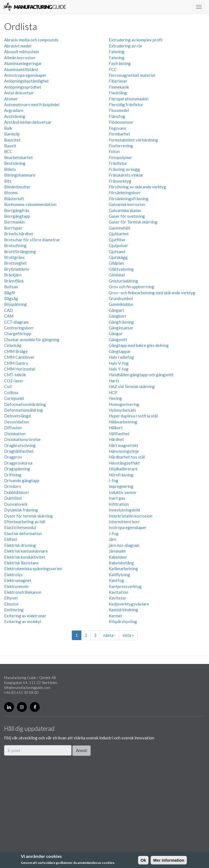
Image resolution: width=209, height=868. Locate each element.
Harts (114, 381)
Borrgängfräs (17, 210)
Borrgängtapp (17, 216)
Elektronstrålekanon (23, 592)
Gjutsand (117, 251)
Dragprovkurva (18, 463)
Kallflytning (119, 575)
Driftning (13, 475)
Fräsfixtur (118, 163)
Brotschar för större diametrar (32, 240)
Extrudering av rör (126, 46)
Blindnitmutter (17, 187)
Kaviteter (118, 598)
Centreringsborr (19, 328)
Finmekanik (119, 87)
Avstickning (15, 116)
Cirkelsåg (13, 345)
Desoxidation (17, 422)
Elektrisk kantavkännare (26, 551)
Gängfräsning (121, 322)
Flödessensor (121, 122)
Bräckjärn (13, 275)
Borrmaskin (15, 222)
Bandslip (12, 134)
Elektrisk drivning (20, 545)
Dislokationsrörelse (22, 439)
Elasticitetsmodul (20, 527)
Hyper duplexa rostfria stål (133, 416)
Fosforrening (121, 146)
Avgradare (14, 110)
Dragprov (13, 457)
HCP (113, 392)
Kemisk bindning (123, 610)
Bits (8, 181)
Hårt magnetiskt (124, 445)
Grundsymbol (121, 298)
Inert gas (117, 498)
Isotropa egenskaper (128, 527)
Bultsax (11, 287)
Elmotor (12, 604)
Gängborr (118, 316)
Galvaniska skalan (125, 210)
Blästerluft (14, 199)
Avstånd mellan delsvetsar (28, 122)
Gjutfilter (117, 240)
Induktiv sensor (123, 492)
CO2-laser (14, 381)
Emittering (14, 610)
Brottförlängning (20, 251)
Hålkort (116, 428)
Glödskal (117, 275)
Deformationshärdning (25, 404)
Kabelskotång (121, 563)
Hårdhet (116, 439)
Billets (10, 169)
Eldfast (11, 539)
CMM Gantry (16, 363)
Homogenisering (124, 404)
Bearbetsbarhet (18, 157)
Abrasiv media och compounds (31, 40)
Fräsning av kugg (124, 169)
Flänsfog (117, 116)
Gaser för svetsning (127, 216)
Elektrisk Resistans (21, 563)
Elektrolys (13, 575)
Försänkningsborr (125, 193)
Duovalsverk (16, 504)
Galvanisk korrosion (127, 204)
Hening (115, 398)
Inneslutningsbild (124, 510)
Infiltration (119, 504)
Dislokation (15, 434)
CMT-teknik (15, 375)
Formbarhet (119, 134)
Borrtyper (13, 228)
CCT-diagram (16, 322)
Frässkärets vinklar (126, 175)
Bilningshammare (20, 175)
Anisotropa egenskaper (25, 75)
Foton (114, 151)
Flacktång (118, 93)
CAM (9, 316)
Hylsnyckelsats (122, 410)
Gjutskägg (118, 257)
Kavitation (118, 592)
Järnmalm (117, 551)
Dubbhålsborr (17, 492)
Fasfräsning (120, 63)
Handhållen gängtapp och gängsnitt (141, 375)
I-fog (114, 480)
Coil (8, 386)
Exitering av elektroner (25, 616)
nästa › (109, 635)
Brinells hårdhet (19, 234)
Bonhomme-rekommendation (30, 204)
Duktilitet (13, 498)
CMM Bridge (16, 351)
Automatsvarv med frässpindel (32, 104)
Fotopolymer (121, 157)
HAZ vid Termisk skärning (132, 386)
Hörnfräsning (121, 475)
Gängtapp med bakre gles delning (139, 345)
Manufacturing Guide (34, 7)
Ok (143, 860)
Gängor (116, 333)
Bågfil (10, 293)
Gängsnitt (118, 340)
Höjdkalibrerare (123, 469)
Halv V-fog (119, 363)
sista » (128, 635)
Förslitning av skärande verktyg (138, 187)
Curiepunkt (14, 398)
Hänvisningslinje (124, 451)
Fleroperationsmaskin (129, 99)
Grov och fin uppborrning (131, 287)
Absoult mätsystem (22, 52)
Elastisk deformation (23, 533)
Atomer (11, 99)
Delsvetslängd (17, 416)
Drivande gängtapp (22, 480)
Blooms (11, 193)
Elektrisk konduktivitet (25, 557)
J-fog (114, 533)
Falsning (117, 52)
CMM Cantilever (19, 357)
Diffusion (13, 428)
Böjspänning (15, 304)
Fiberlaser (118, 81)
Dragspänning (17, 469)
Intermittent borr (124, 522)
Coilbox (11, 392)
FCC (113, 69)
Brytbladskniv (17, 269)
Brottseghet (15, 263)
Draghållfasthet (19, 451)
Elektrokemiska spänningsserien (33, 569)
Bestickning (15, 163)
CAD (8, 310)
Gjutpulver (118, 245)
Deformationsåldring (23, 410)
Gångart (116, 310)
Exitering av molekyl (23, 621)
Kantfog (116, 580)
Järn (113, 539)
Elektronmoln (16, 586)
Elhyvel (11, 598)
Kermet (115, 616)
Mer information (169, 860)
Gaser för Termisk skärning (133, 222)
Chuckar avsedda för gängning (32, 340)
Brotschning (15, 245)
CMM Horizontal (20, 369)
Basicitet (12, 140)
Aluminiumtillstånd (21, 69)
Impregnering (121, 486)
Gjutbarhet (119, 234)
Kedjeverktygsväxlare (129, 604)
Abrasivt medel (18, 46)
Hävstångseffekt (124, 463)
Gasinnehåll (119, 228)
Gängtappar (120, 351)
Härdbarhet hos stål (127, 457)
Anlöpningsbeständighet (26, 81)
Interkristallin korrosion (131, 516)
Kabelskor (118, 557)
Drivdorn (12, 486)
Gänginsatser (121, 328)
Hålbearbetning (123, 422)
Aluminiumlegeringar (23, 63)
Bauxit (10, 146)
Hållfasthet (119, 434)
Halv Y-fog (119, 369)
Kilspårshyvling (123, 621)
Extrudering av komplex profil (136, 40)
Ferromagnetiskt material (132, 75)
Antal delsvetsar (19, 93)
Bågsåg (11, 298)
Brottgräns (14, 257)
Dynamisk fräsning (21, 510)
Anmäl (81, 750)
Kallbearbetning (123, 569)
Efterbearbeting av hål (25, 522)
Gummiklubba (121, 304)
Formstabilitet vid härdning (133, 140)
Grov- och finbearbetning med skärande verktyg (152, 293)
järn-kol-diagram (124, 545)
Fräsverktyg (120, 181)
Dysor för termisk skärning (28, 516)
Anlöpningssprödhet (23, 87)
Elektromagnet (18, 580)
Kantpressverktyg (125, 586)
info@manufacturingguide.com (27, 688)
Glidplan (116, 263)
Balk (8, 128)
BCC (8, 151)
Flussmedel (119, 110)
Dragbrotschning (20, 445)
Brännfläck (14, 281)
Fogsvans (118, 128)
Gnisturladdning (123, 281)
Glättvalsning (121, 269)
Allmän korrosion (20, 58)
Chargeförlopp (18, 333)
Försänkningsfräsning (129, 199)
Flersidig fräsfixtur (126, 104)
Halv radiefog (121, 357)
